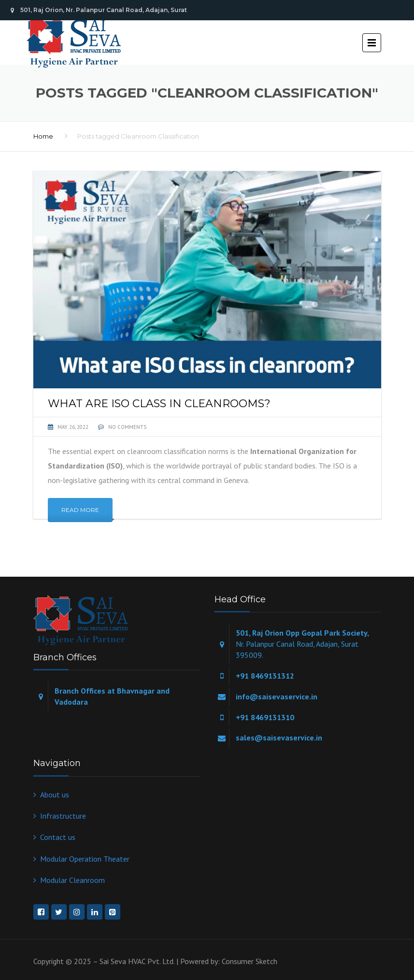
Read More (80, 510)
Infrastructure (63, 816)
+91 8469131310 (265, 717)
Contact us (58, 837)
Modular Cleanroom (72, 880)
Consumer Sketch (250, 961)
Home (43, 136)
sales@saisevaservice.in (279, 738)
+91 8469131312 (265, 676)
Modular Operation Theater (85, 859)
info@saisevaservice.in (277, 696)
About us (55, 795)
